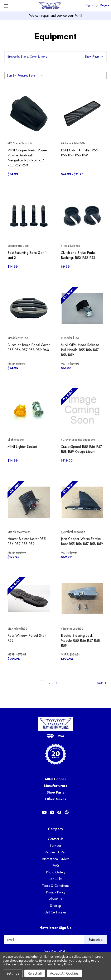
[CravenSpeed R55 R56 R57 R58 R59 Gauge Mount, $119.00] (82, 410)
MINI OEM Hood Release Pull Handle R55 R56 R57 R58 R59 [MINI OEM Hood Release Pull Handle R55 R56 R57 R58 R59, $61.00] (80, 350)
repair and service (54, 16)
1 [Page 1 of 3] (42, 683)
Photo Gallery (56, 872)
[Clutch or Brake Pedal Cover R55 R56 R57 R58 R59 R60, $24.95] (29, 308)
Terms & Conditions (56, 886)
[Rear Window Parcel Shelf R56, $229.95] (29, 599)
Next (102, 683)
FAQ (56, 866)
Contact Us (56, 839)
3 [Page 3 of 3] (57, 683)
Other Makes (56, 799)
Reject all (35, 973)
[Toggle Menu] (6, 6)
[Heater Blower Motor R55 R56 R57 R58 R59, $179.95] (29, 502)
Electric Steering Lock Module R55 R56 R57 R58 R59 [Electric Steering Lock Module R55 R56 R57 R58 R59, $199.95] (81, 641)
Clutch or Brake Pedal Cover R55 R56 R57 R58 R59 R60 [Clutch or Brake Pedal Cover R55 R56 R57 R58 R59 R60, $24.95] (29, 347)
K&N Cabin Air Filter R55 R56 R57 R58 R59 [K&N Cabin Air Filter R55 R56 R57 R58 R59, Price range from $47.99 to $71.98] (79, 153)
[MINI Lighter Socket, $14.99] (29, 410)
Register (105, 5)
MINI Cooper (56, 779)
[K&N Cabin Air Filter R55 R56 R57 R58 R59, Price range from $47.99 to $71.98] (82, 114)
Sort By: (12, 75)
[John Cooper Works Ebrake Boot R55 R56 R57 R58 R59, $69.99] (82, 502)
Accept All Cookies (64, 973)
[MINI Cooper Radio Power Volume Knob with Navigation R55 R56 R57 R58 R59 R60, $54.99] (29, 114)
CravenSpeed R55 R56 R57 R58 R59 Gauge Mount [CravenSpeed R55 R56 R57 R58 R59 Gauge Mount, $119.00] (81, 449)
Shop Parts (55, 792)
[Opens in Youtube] (44, 812)
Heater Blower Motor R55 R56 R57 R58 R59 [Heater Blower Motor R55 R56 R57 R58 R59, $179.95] (27, 541)
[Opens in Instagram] (52, 812)
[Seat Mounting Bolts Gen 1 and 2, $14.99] (29, 216)
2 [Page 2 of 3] (50, 683)
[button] (55, 57)
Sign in (90, 5)
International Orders (55, 859)
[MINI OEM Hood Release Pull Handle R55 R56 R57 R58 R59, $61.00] (82, 308)
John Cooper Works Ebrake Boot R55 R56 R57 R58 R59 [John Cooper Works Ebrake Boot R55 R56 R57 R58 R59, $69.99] (82, 541)
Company (56, 829)
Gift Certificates (55, 912)
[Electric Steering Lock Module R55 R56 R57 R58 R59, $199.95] (82, 599)
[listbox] (31, 75)
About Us (55, 899)
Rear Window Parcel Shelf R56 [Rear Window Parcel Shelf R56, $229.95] (27, 638)
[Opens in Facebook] (59, 812)
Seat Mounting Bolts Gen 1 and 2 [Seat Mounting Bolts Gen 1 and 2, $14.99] (27, 255)
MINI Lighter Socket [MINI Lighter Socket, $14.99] (22, 447)
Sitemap (56, 906)
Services (56, 846)
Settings (13, 973)
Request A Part (55, 852)
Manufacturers (56, 786)
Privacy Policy (56, 892)
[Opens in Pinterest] (67, 812)
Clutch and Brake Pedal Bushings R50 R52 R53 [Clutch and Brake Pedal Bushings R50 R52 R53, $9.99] (78, 255)
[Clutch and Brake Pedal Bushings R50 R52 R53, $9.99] (82, 216)
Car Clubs (56, 879)
